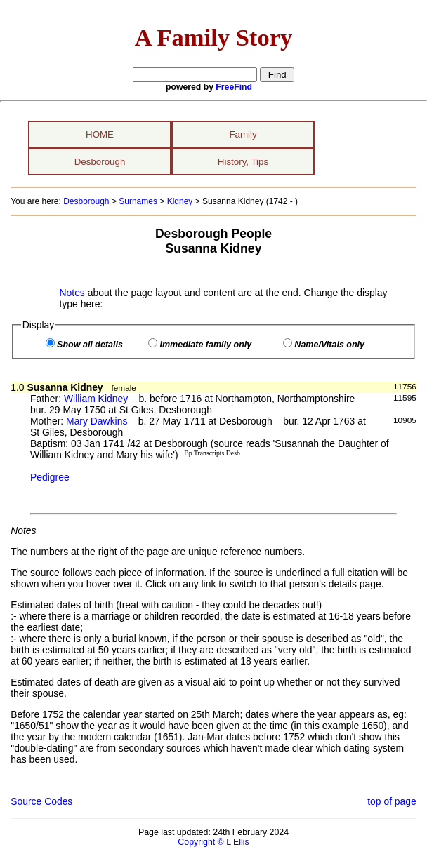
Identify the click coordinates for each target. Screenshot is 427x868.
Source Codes (41, 801)
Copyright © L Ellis (213, 842)
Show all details (90, 345)
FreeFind (234, 87)
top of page (392, 801)
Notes (72, 293)
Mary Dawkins (97, 421)
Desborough (100, 162)
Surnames (138, 201)
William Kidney (96, 399)
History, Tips (243, 162)
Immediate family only (205, 345)
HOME (100, 134)
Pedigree (50, 477)
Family (243, 134)
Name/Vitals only (329, 345)
